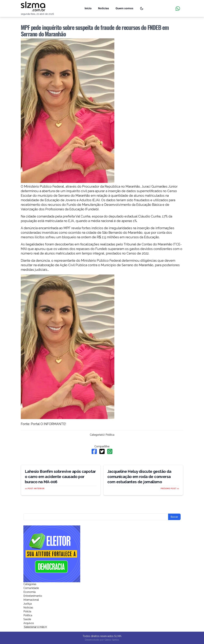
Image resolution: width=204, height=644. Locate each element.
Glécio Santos (112, 640)
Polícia (27, 611)
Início (88, 8)
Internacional (31, 600)
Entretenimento (33, 596)
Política (110, 435)
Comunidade (31, 588)
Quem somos (124, 8)
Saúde (27, 619)
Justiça (28, 604)
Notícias (104, 8)
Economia (29, 592)
